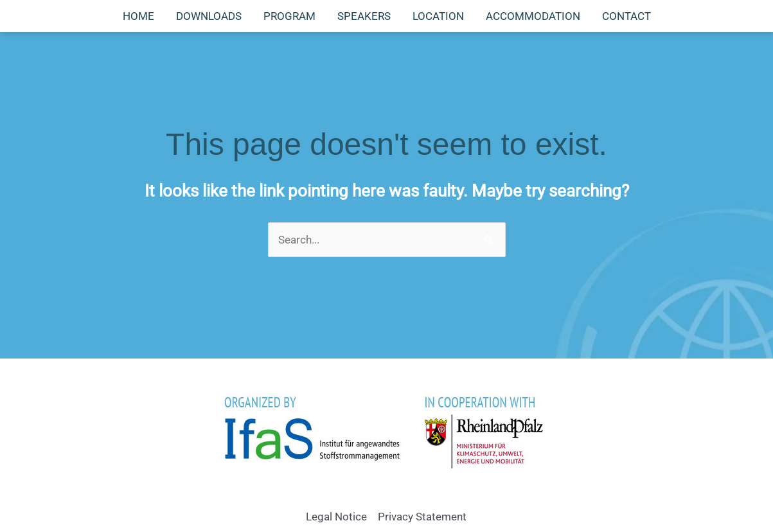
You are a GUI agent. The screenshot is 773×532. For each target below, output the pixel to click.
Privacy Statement (422, 517)
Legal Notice (336, 517)
